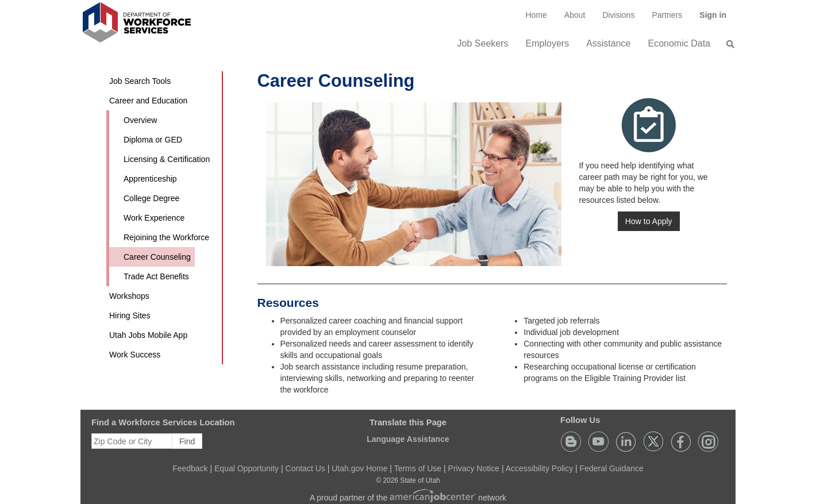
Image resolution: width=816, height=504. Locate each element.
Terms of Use (418, 468)
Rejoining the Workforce (166, 237)
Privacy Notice (474, 468)
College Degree (151, 198)
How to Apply (649, 221)
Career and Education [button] (148, 101)
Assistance (608, 43)
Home (536, 15)
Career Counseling (157, 257)
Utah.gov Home (359, 468)
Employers (548, 43)
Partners (667, 15)
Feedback (190, 468)
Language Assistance (408, 439)
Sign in (717, 19)
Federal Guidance (612, 468)
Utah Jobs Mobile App (148, 335)
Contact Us (305, 468)
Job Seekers (483, 43)
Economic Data (680, 43)
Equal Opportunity (247, 468)
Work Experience (154, 218)
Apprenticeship (150, 179)
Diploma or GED (153, 140)
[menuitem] (536, 15)
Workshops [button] (129, 296)
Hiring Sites (130, 316)
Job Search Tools (140, 81)
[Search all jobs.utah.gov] (727, 44)
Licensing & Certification (167, 159)
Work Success (135, 355)
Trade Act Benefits (156, 276)
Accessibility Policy (539, 468)
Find (187, 441)
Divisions (618, 15)
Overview (140, 120)
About (575, 15)
